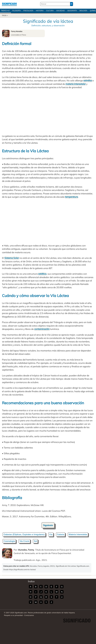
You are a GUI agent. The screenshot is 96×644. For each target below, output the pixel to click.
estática (42, 274)
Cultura (50, 11)
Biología (83, 11)
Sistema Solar (12, 258)
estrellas (88, 80)
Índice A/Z (5, 11)
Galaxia (61, 535)
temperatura (71, 197)
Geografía (72, 11)
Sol (35, 541)
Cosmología (9, 541)
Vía (51, 535)
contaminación (42, 329)
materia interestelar (76, 84)
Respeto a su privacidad (13, 615)
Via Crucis (24, 541)
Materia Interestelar (78, 535)
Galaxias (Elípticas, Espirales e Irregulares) (24, 535)
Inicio (4, 15)
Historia (40, 11)
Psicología (28, 11)
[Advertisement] (48, 112)
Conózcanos (29, 615)
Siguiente (48, 525)
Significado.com (9, 4)
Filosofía (17, 11)
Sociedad (61, 11)
